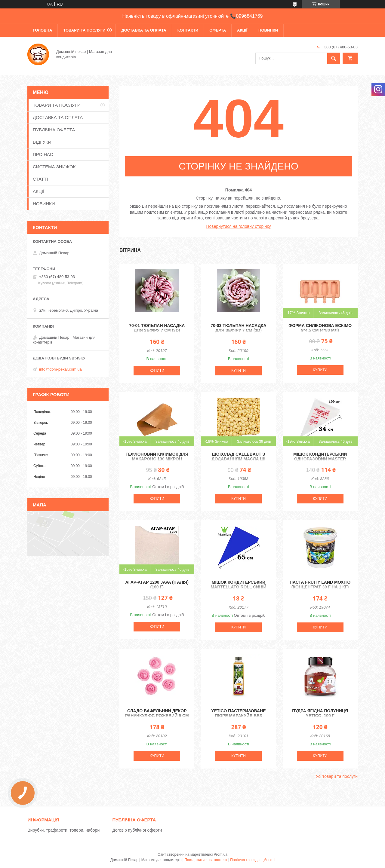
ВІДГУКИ (42, 142)
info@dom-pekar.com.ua (60, 369)
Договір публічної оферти (137, 830)
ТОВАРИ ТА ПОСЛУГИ (84, 30)
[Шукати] (334, 58)
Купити (157, 371)
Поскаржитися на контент (206, 860)
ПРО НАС (43, 154)
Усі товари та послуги (337, 776)
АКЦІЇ (242, 30)
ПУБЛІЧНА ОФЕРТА (54, 130)
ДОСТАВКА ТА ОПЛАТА (144, 30)
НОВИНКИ (268, 30)
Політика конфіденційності (252, 860)
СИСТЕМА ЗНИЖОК (54, 167)
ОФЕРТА (218, 30)
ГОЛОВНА (42, 30)
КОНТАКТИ (188, 30)
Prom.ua (221, 854)
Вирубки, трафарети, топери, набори (63, 830)
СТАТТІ (40, 179)
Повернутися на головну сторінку (239, 226)
